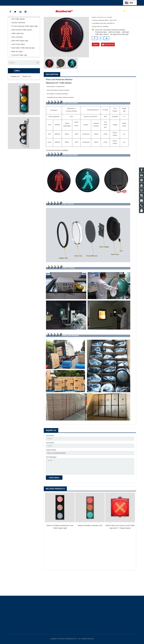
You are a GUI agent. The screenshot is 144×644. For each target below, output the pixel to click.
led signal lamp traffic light (119, 51)
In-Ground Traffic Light (19, 72)
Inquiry (96, 61)
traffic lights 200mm (102, 51)
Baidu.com (27, 93)
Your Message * (51, 476)
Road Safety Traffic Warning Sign (23, 65)
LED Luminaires (17, 54)
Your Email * (50, 460)
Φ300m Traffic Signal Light (76, 23)
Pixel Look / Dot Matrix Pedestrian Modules (110, 47)
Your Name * (50, 452)
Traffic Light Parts (17, 50)
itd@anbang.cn (38, 2)
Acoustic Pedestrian (18, 40)
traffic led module (114, 49)
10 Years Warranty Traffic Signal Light (24, 43)
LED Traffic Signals (59, 23)
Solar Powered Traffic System (22, 47)
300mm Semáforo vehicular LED (90, 547)
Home (40, 23)
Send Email (108, 61)
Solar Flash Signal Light (20, 58)
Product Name (51, 468)
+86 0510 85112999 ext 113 (19, 2)
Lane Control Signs (18, 61)
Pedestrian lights (101, 49)
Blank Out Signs (17, 68)
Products (47, 23)
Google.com (15, 93)
